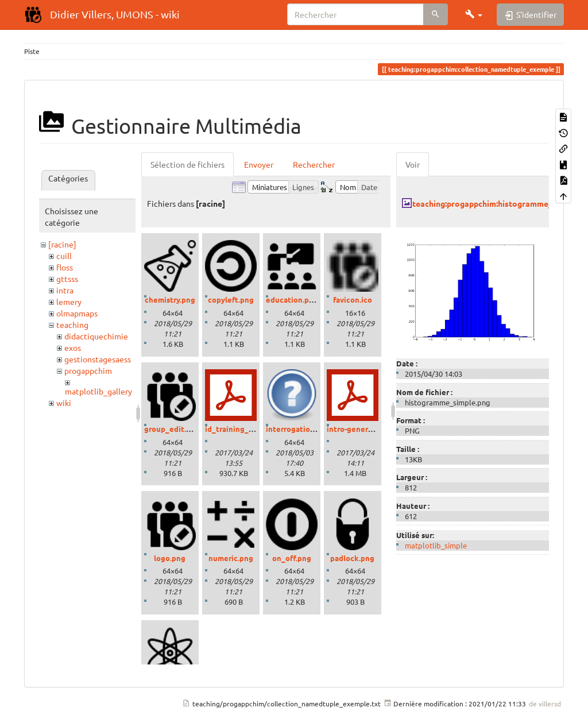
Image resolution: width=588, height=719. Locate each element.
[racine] (62, 244)
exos (73, 347)
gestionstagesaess (98, 359)
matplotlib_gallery (98, 391)
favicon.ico (353, 299)
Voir (413, 164)
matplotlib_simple (436, 545)
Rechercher (314, 164)
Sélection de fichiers (187, 164)
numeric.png (231, 558)
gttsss (67, 279)
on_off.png (292, 558)
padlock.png (352, 558)
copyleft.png (231, 299)
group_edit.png (172, 429)
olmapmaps (77, 313)
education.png (292, 299)
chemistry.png (170, 299)
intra (65, 290)
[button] (474, 14)
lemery (69, 301)
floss (65, 267)
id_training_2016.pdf (242, 429)
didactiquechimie (96, 336)
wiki (64, 403)
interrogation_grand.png (310, 429)
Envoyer (259, 164)
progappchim (88, 370)
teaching (72, 324)
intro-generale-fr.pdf (363, 429)
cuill (64, 256)
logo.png (170, 558)
